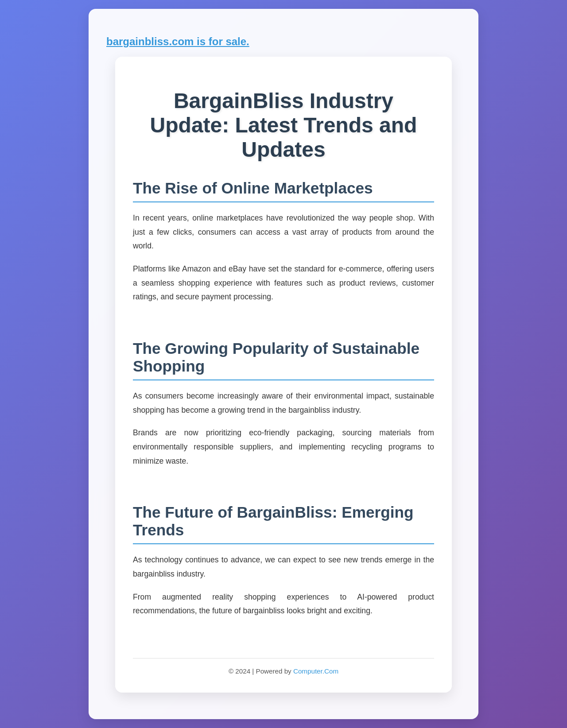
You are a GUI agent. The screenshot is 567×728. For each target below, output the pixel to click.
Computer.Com (316, 671)
